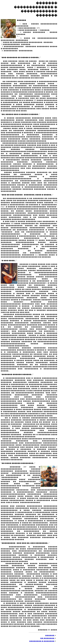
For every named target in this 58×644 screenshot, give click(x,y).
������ (50, 635)
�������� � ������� (42, 641)
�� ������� (47, 638)
